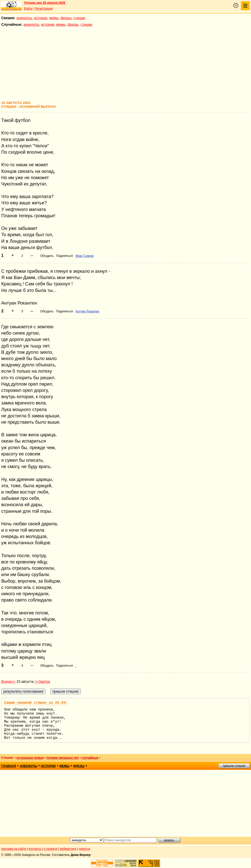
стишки (79, 18)
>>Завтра (42, 682)
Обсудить (47, 256)
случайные (90, 758)
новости (84, 849)
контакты (35, 849)
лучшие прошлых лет (63, 758)
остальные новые (30, 758)
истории (41, 18)
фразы (66, 18)
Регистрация (44, 9)
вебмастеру (68, 849)
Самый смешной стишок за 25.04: (36, 703)
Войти (28, 9)
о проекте (51, 849)
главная (9, 766)
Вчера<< (8, 682)
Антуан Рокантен (87, 311)
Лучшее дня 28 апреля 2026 (45, 3)
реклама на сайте (14, 849)
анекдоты (24, 18)
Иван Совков (84, 256)
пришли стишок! (234, 766)
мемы (54, 18)
